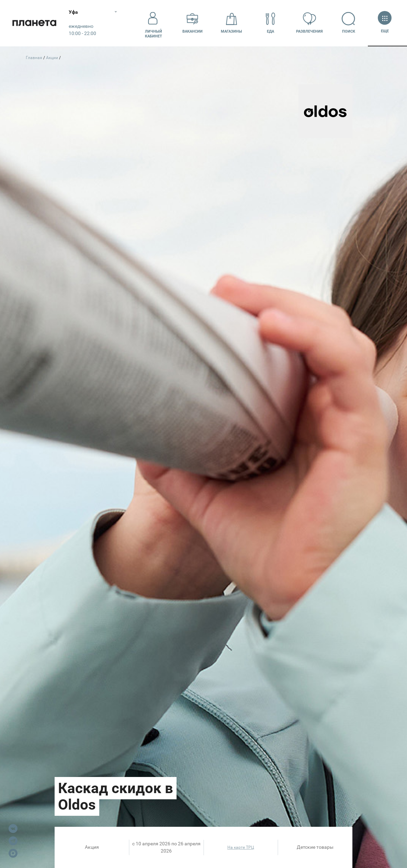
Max (13, 853)
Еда (271, 23)
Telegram (13, 841)
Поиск (349, 23)
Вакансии (193, 23)
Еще (385, 23)
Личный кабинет (154, 23)
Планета (34, 23)
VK (13, 828)
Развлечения (309, 23)
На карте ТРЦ (241, 847)
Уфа (73, 12)
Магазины (231, 23)
